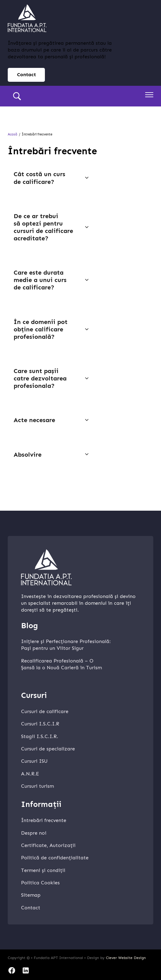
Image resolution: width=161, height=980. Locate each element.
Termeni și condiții (43, 870)
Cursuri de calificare (45, 711)
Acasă (13, 134)
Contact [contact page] (26, 75)
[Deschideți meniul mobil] (149, 95)
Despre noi (34, 833)
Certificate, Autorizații (48, 845)
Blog (30, 626)
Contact (31, 908)
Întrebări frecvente (44, 820)
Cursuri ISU (34, 761)
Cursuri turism (37, 786)
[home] (27, 18)
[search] (17, 96)
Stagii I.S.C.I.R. (40, 736)
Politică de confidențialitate (55, 858)
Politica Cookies (40, 883)
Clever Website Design (126, 958)
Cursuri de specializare (48, 749)
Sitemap (31, 895)
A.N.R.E (30, 774)
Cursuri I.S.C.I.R (40, 724)
